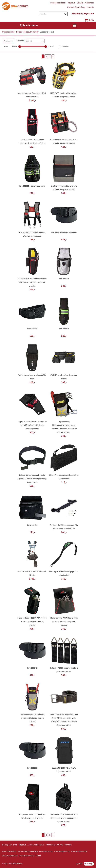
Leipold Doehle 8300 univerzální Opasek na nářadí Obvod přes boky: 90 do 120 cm (32, 479)
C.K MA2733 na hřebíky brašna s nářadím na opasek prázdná (64, 188)
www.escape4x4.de (79, 851)
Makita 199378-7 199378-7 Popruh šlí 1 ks (32, 573)
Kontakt (90, 7)
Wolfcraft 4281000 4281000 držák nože (32, 377)
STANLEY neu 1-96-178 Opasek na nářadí (64, 377)
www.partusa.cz (46, 851)
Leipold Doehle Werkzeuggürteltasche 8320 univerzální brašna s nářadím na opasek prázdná (64, 427)
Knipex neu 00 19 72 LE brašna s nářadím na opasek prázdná (32, 816)
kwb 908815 (32, 329)
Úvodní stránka (8, 32)
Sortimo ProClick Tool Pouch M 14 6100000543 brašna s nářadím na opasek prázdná (64, 818)
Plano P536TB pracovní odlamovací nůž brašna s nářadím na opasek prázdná (32, 282)
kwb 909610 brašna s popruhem (32, 186)
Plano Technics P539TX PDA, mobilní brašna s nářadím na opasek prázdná (32, 622)
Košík (89, 20)
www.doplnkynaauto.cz (28, 851)
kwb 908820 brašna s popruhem (64, 232)
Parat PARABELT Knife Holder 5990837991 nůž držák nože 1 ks (32, 141)
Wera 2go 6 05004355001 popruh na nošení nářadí (64, 573)
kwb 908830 (32, 768)
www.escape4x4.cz (62, 851)
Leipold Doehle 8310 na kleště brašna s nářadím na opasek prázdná (32, 718)
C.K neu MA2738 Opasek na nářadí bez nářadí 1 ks (32, 95)
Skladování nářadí (31, 32)
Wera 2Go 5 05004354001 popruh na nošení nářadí (64, 477)
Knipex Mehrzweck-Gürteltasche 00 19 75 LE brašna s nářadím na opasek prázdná (32, 425)
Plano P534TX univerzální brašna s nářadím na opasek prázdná (64, 141)
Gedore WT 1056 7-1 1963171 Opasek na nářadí (64, 770)
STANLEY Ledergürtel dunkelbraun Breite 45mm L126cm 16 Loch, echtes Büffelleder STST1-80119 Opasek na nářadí (64, 720)
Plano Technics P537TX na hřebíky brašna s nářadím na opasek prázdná (64, 622)
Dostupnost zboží (58, 3)
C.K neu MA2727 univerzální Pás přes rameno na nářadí (32, 234)
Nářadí (19, 32)
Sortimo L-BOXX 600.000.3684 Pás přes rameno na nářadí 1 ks (64, 527)
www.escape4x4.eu (27, 856)
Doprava (71, 3)
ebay (39, 856)
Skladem (65, 47)
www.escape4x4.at (10, 856)
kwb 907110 (64, 279)
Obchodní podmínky (76, 7)
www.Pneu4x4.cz (9, 851)
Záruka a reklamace (85, 3)
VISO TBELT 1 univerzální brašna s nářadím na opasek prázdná (64, 95)
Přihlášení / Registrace (83, 14)
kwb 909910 (64, 329)
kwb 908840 (32, 668)
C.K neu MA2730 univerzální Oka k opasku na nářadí (64, 670)
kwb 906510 (32, 525)
